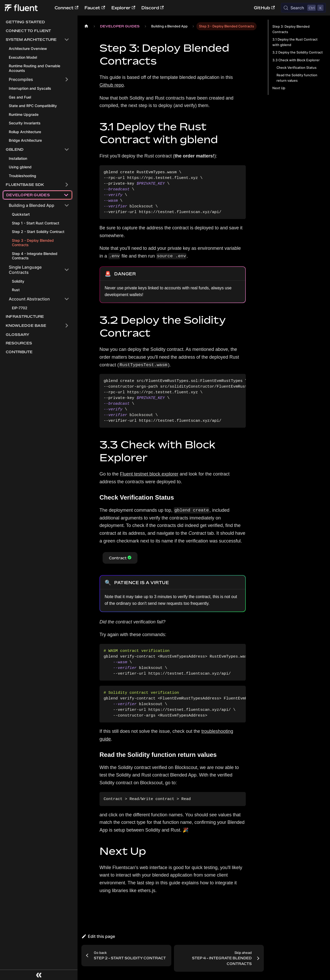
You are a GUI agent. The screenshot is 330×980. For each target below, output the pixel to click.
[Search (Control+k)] (303, 8)
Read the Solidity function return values (297, 78)
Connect (66, 8)
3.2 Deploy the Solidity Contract (298, 52)
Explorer (123, 8)
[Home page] (86, 26)
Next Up (279, 88)
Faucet (95, 8)
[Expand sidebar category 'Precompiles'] (67, 79)
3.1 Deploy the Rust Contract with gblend (295, 42)
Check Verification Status (297, 68)
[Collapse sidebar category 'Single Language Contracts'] (67, 276)
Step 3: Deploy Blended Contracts (291, 29)
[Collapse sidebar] (39, 975)
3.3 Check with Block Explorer (296, 60)
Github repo (112, 85)
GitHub (264, 8)
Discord (152, 8)
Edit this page (98, 936)
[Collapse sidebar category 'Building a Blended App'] (67, 212)
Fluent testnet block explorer (149, 474)
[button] (37, 40)
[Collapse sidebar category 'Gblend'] (67, 149)
